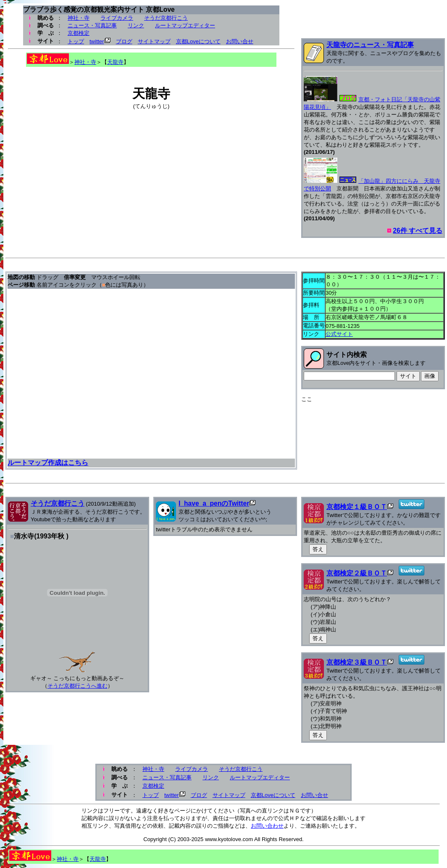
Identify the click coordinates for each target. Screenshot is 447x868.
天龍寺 (115, 62)
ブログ (124, 41)
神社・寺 (79, 18)
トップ (76, 41)
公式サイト (339, 334)
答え (318, 549)
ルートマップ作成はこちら (48, 463)
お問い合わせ (267, 826)
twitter (97, 41)
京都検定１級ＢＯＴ (357, 507)
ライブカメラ (117, 18)
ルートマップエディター (185, 25)
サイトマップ (154, 41)
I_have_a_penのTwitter (214, 503)
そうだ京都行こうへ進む (78, 686)
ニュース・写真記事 (92, 25)
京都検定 (79, 33)
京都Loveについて (198, 41)
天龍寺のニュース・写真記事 (370, 45)
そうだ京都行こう (166, 18)
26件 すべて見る (418, 231)
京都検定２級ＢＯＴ (357, 573)
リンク (136, 25)
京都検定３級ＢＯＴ (357, 662)
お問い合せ (240, 41)
